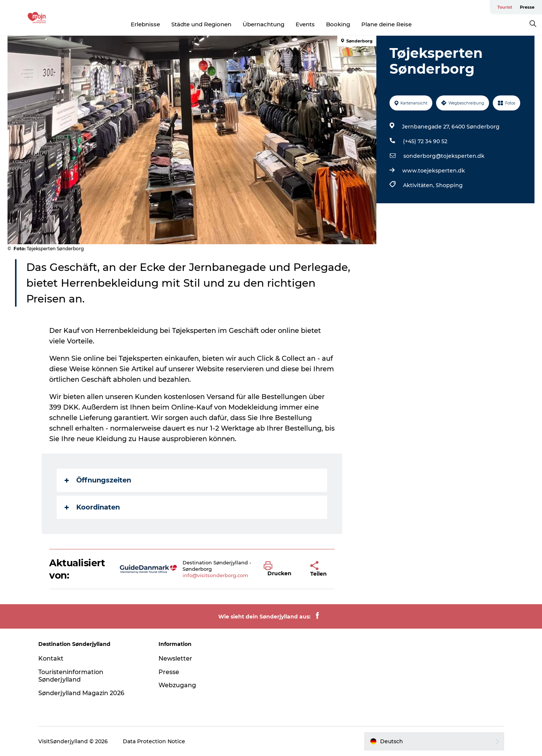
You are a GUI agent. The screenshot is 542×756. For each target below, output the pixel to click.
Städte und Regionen (201, 24)
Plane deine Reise (386, 24)
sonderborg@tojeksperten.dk (444, 156)
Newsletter (175, 658)
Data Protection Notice (154, 741)
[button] (281, 569)
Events (305, 24)
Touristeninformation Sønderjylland (71, 676)
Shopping (449, 185)
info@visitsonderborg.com (215, 575)
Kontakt (51, 658)
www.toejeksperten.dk (434, 171)
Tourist (505, 7)
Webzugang (177, 685)
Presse (527, 7)
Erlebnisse (145, 24)
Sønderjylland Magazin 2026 (81, 693)
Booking (338, 24)
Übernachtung (263, 24)
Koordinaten (92, 507)
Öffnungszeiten (98, 480)
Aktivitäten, (419, 185)
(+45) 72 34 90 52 (425, 141)
